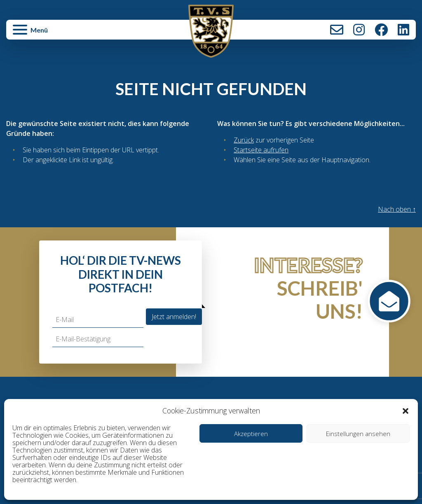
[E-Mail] (98, 320)
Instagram (359, 30)
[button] (406, 411)
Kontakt (337, 30)
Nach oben (397, 209)
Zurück (244, 140)
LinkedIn (403, 30)
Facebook (381, 30)
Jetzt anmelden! (174, 317)
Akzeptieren (251, 434)
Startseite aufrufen (261, 150)
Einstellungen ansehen (358, 434)
